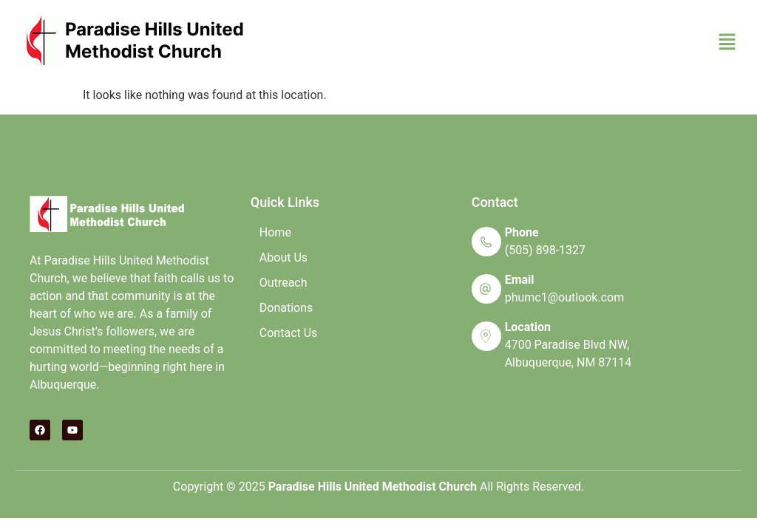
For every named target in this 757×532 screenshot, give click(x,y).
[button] (727, 43)
